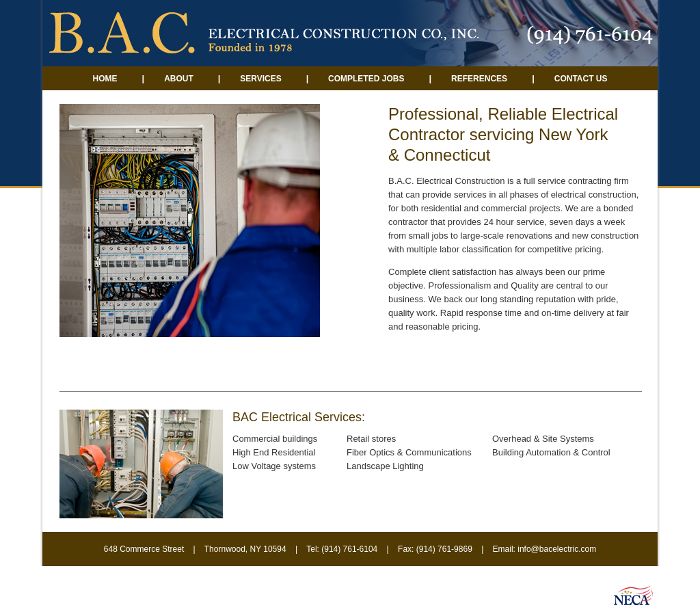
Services (260, 79)
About (180, 79)
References (479, 79)
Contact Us (581, 79)
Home (105, 79)
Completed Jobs (365, 79)
